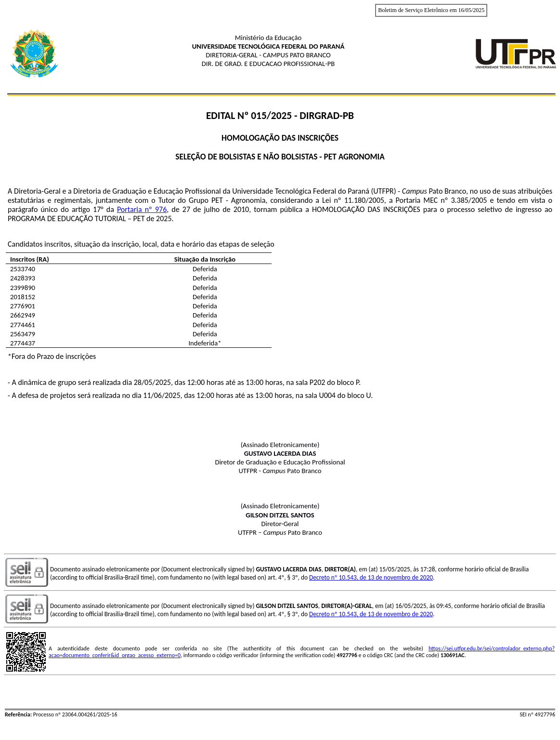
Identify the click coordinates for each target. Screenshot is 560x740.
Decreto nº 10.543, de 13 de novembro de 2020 (371, 577)
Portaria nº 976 (142, 209)
